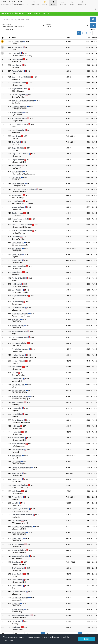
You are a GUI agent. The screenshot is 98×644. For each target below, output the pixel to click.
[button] (89, 9)
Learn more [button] (9, 640)
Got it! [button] (86, 639)
